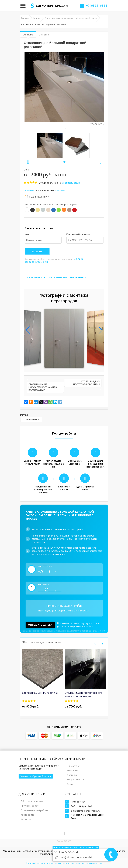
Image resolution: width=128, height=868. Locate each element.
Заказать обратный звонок (36, 776)
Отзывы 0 (44, 35)
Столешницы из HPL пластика (40, 693)
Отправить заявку (40, 625)
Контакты (72, 770)
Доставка (72, 775)
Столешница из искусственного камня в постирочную (43, 387)
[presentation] (28, 162)
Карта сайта (28, 815)
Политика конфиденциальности (88, 631)
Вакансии (26, 819)
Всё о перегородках (32, 801)
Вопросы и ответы (77, 779)
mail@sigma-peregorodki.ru (85, 811)
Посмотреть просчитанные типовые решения (56, 278)
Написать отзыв (71, 183)
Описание (28, 35)
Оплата (71, 784)
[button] (64, 162)
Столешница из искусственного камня (86, 383)
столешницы (32, 420)
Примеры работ (30, 806)
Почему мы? (74, 766)
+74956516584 (78, 802)
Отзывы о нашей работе (35, 810)
